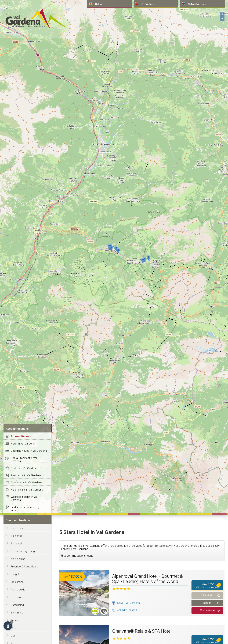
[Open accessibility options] (8, 626)
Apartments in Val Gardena (26, 483)
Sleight (15, 574)
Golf (13, 636)
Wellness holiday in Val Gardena (24, 498)
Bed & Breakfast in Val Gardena (24, 460)
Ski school (17, 536)
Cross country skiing (23, 551)
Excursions (17, 597)
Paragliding (17, 605)
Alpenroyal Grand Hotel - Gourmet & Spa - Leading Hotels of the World (147, 579)
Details (207, 603)
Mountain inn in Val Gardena (27, 490)
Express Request (21, 436)
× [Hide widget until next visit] (11, 622)
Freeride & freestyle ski (25, 567)
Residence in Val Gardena (26, 475)
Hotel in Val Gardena (23, 444)
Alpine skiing (18, 559)
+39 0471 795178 (124, 610)
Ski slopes (17, 528)
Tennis (15, 620)
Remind (207, 596)
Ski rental (16, 544)
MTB (13, 628)
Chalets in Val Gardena (24, 468)
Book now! (207, 585)
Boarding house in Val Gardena (29, 451)
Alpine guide (18, 590)
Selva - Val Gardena (128, 603)
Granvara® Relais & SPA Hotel (142, 631)
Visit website (207, 611)
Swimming (17, 613)
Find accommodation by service (25, 509)
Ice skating (17, 582)
